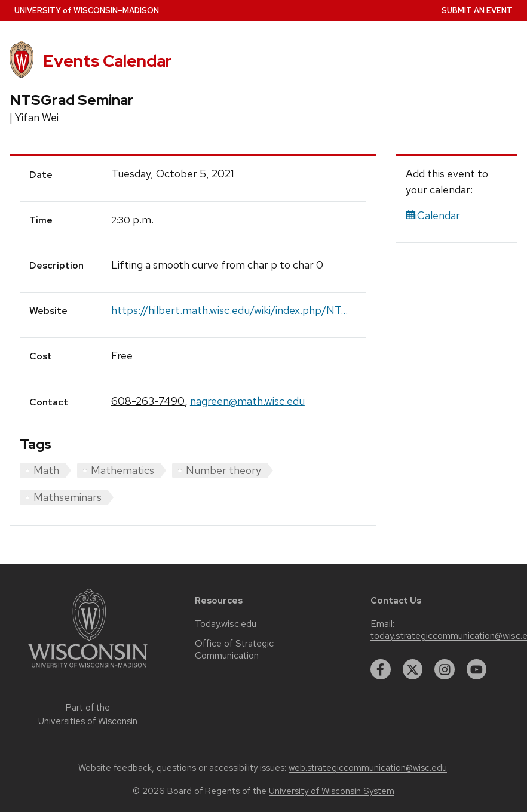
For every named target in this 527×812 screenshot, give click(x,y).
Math (46, 470)
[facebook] (381, 669)
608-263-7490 (148, 401)
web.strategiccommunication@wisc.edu (368, 768)
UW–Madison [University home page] (87, 10)
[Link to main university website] (88, 670)
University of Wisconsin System (332, 791)
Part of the (88, 714)
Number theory (223, 470)
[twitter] (413, 669)
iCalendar (433, 215)
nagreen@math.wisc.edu (247, 401)
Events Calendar (108, 61)
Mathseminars (68, 497)
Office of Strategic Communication (234, 650)
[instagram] (445, 669)
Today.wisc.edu (226, 624)
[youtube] (477, 669)
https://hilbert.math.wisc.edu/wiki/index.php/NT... (229, 310)
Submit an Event (477, 10)
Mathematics (122, 470)
